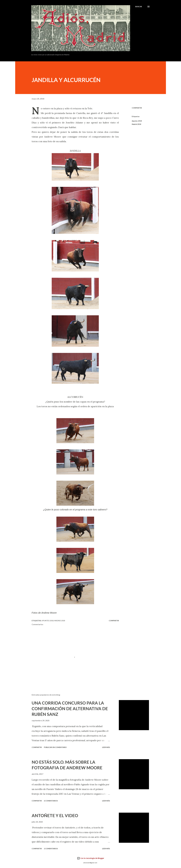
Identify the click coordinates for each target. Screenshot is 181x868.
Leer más (106, 747)
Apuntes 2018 (137, 121)
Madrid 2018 (136, 124)
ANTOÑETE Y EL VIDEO (55, 815)
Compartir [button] (137, 108)
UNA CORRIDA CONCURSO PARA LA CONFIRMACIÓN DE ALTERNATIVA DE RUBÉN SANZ (70, 709)
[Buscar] (139, 7)
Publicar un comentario (55, 747)
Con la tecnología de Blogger (91, 858)
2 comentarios (51, 849)
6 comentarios (51, 801)
